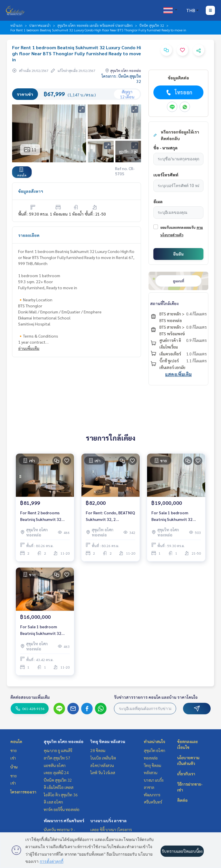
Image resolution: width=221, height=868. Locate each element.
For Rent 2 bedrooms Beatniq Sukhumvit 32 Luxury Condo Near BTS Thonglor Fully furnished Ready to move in (43, 516)
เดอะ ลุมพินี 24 (56, 772)
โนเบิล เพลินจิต (103, 758)
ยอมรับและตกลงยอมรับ (178, 227)
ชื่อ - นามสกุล (165, 148)
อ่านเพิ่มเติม (29, 348)
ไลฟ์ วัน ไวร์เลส (103, 772)
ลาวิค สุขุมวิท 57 (57, 758)
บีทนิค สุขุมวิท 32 (152, 25)
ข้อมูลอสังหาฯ (31, 191)
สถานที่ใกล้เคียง (164, 303)
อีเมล (158, 201)
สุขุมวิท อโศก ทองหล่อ (64, 741)
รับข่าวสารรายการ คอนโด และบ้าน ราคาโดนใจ (156, 697)
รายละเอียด (29, 235)
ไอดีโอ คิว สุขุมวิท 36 (61, 795)
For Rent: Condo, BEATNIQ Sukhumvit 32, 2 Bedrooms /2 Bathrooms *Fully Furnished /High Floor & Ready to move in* (110, 516)
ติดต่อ (182, 800)
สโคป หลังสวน (102, 765)
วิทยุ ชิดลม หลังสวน (108, 741)
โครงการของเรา (23, 792)
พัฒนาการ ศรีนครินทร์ (64, 821)
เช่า (13, 758)
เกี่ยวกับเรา (186, 774)
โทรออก (179, 92)
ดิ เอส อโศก (53, 802)
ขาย (14, 750)
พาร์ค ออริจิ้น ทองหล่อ (62, 809)
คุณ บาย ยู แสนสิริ (58, 750)
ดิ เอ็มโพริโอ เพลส (59, 787)
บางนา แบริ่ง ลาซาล (108, 821)
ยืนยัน (178, 254)
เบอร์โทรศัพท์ (166, 175)
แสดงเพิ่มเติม (178, 374)
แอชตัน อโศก (55, 765)
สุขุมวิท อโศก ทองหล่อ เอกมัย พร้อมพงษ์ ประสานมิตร (95, 25)
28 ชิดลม (98, 750)
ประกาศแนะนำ (40, 25)
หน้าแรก (16, 25)
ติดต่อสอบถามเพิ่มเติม (30, 697)
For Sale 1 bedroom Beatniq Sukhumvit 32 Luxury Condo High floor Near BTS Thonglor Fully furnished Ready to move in (175, 516)
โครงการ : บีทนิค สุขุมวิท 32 (121, 79)
